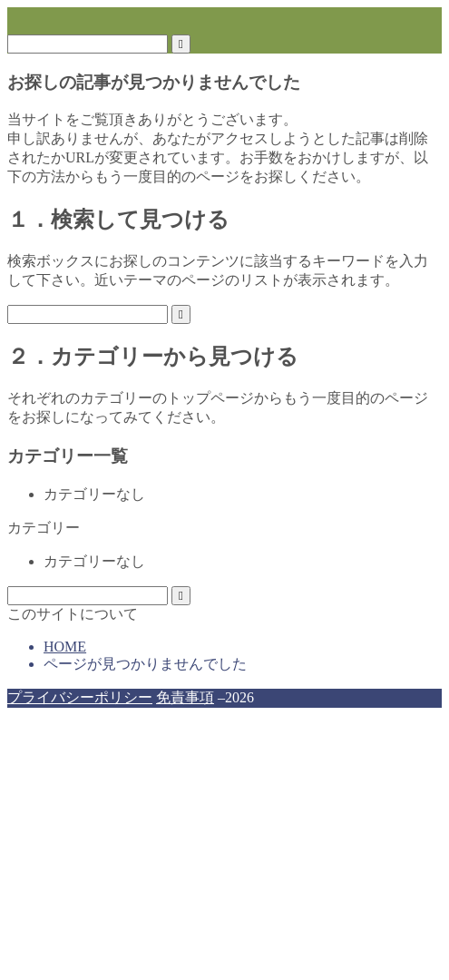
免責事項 (185, 697)
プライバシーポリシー (80, 697)
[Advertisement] (224, 844)
